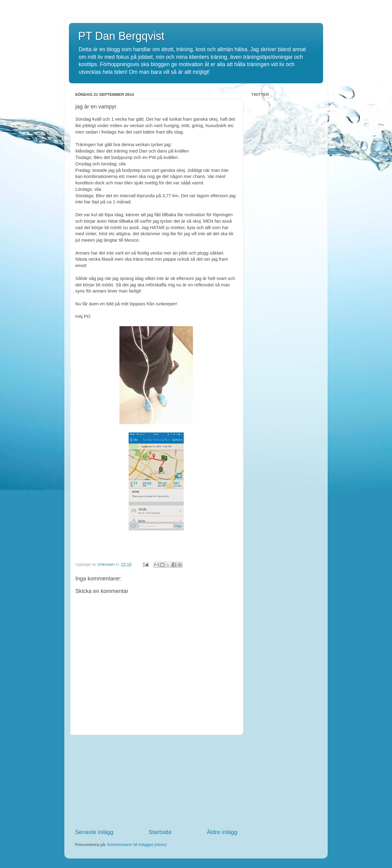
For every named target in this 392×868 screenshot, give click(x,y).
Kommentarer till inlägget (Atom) (137, 845)
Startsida (160, 832)
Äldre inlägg (222, 832)
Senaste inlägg (94, 832)
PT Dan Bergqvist (121, 36)
